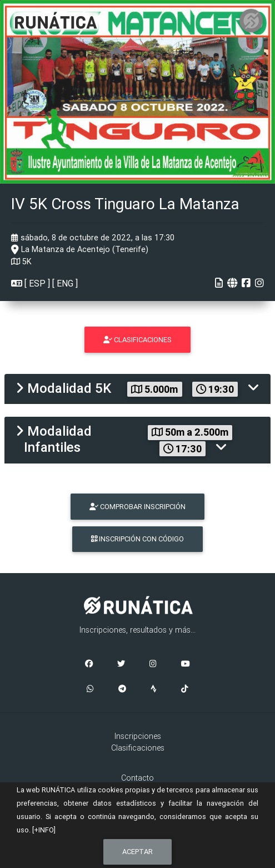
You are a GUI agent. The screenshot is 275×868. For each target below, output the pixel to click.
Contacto (137, 778)
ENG (65, 283)
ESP (37, 283)
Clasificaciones (138, 748)
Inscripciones (138, 736)
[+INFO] (44, 830)
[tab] (137, 389)
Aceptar (137, 852)
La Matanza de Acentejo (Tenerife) (80, 249)
